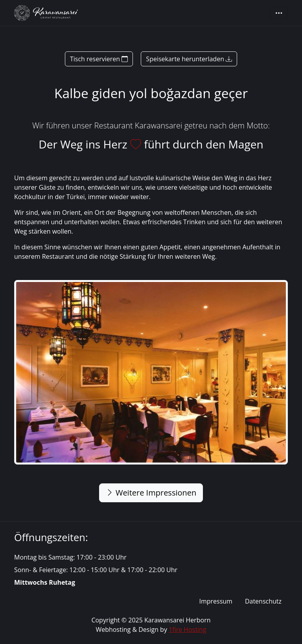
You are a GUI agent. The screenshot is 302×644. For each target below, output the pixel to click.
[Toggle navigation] (279, 13)
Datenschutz (263, 601)
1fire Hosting (188, 629)
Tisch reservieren (99, 59)
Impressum (215, 601)
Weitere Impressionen (151, 493)
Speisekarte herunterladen (189, 59)
